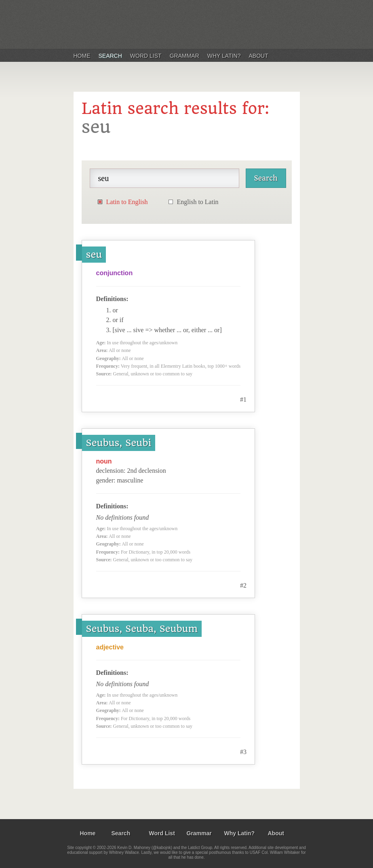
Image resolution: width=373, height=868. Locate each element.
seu (94, 255)
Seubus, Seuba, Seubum (142, 629)
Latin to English (127, 202)
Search (110, 56)
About (259, 56)
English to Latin (198, 202)
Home (82, 56)
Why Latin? (224, 56)
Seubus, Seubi (119, 443)
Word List (146, 56)
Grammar (184, 56)
